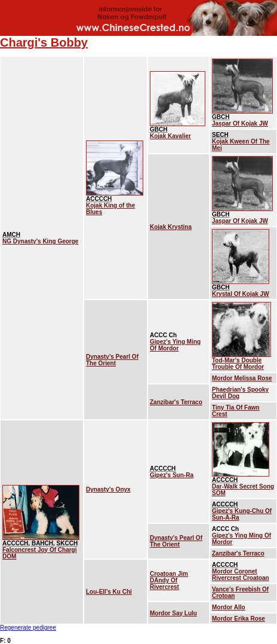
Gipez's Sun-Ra (172, 475)
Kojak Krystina (171, 227)
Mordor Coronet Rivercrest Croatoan (241, 575)
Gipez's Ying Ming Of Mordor (175, 345)
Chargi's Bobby (44, 42)
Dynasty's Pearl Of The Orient (112, 360)
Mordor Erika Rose (238, 619)
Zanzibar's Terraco (176, 402)
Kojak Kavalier (170, 136)
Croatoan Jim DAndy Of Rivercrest (169, 580)
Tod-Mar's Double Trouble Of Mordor (238, 364)
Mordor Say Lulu (173, 613)
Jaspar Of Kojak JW (240, 123)
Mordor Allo (229, 607)
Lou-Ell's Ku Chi (109, 592)
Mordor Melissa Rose (242, 378)
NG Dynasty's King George (40, 241)
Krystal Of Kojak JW (241, 294)
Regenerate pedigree (28, 628)
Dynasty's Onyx (108, 489)
